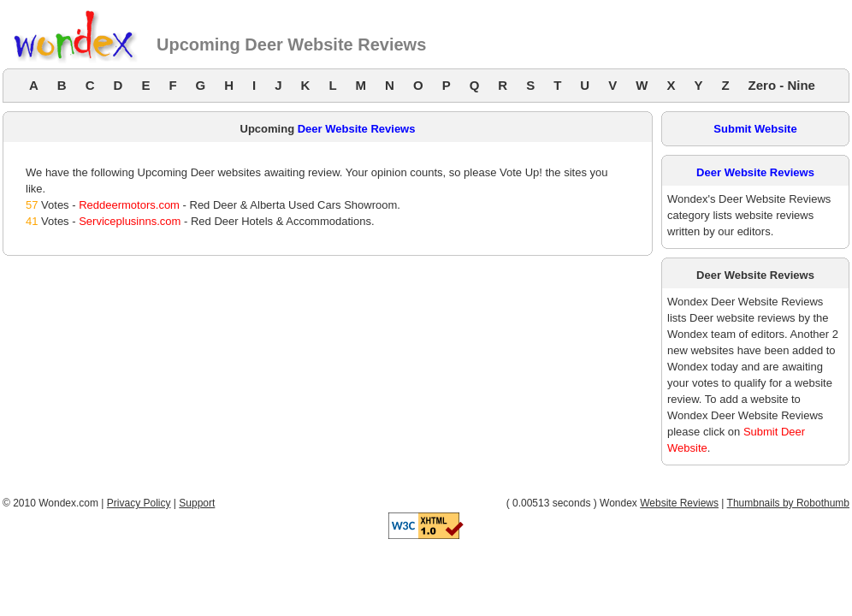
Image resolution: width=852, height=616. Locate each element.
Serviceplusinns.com (130, 221)
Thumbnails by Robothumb (788, 503)
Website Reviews (679, 503)
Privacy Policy (139, 503)
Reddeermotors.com (129, 205)
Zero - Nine (782, 85)
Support (197, 503)
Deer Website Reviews (357, 129)
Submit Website (755, 129)
